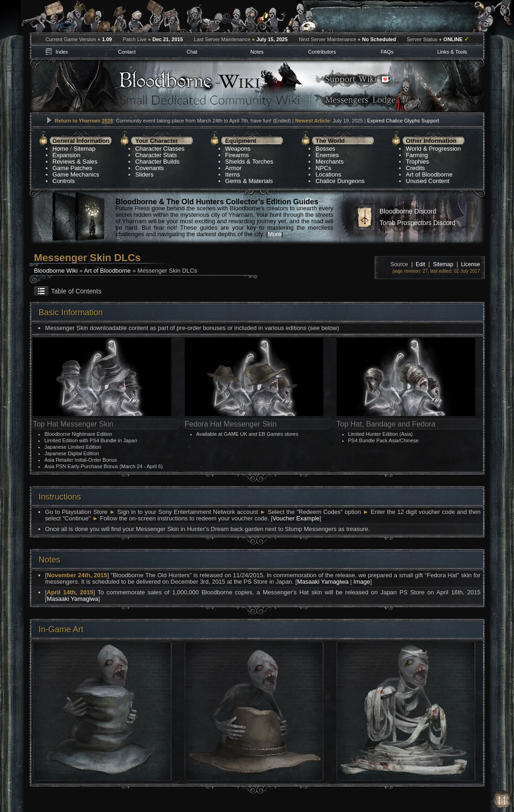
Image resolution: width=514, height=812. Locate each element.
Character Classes (160, 149)
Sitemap (85, 149)
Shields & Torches (249, 162)
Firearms (237, 155)
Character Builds (157, 162)
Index (62, 52)
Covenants (150, 168)
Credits (415, 168)
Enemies (327, 155)
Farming (417, 155)
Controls (64, 181)
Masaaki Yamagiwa (323, 582)
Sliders (145, 174)
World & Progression (433, 149)
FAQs (387, 52)
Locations (328, 174)
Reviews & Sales (75, 162)
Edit (420, 264)
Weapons (238, 149)
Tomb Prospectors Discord (417, 223)
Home (61, 149)
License (470, 264)
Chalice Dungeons (340, 181)
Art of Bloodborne (429, 174)
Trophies (417, 162)
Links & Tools (452, 52)
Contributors (322, 52)
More (275, 234)
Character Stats (156, 155)
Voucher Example (296, 518)
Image (362, 582)
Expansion (67, 155)
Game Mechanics (76, 174)
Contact (127, 52)
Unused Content (428, 181)
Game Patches (73, 168)
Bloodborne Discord (408, 211)
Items (233, 174)
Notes (257, 52)
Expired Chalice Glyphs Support (403, 121)
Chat (192, 52)
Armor (233, 168)
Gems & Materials (249, 181)
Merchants (330, 162)
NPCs (323, 168)
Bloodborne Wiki (56, 271)
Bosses (325, 149)
